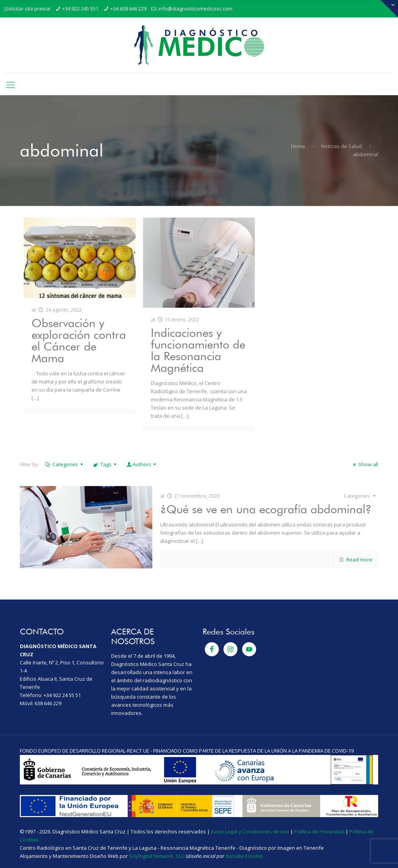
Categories (64, 464)
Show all (364, 464)
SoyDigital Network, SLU (157, 856)
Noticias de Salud (341, 146)
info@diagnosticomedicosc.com (195, 9)
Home (298, 146)
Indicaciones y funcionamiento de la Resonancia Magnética (198, 350)
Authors (142, 464)
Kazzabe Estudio (243, 856)
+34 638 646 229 (128, 9)
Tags (105, 464)
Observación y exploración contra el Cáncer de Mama (79, 340)
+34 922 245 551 (80, 9)
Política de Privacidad (319, 831)
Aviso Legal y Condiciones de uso (250, 831)
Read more (359, 559)
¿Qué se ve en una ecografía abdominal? (266, 509)
